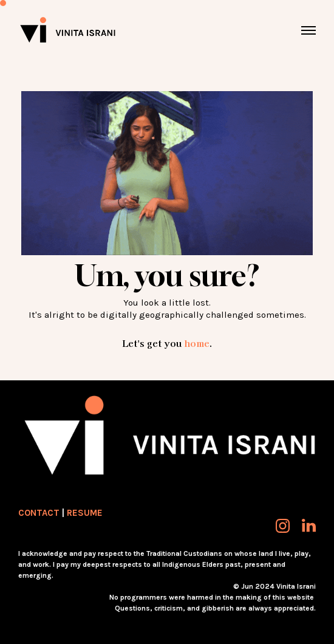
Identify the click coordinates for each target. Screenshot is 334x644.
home (197, 343)
